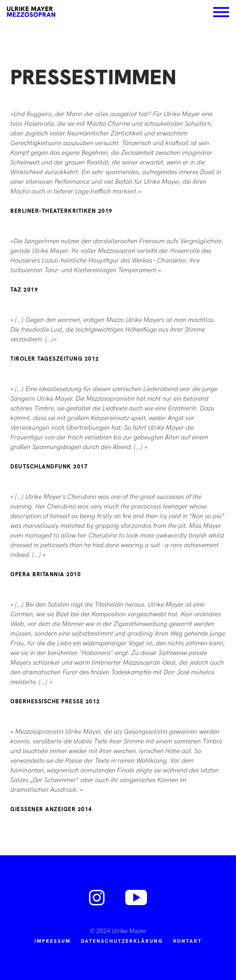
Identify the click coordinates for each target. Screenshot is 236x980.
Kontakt (188, 941)
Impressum (53, 941)
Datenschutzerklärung (122, 941)
